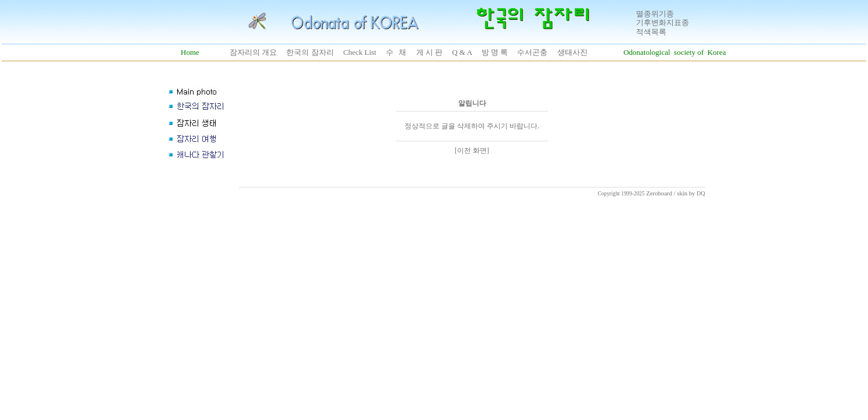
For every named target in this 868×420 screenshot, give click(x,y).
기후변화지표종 (663, 22)
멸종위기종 (655, 14)
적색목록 (651, 32)
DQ (701, 193)
